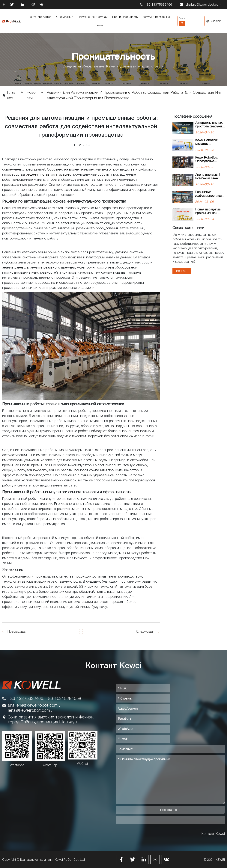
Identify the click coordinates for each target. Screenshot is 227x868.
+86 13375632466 (159, 4)
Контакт (182, 271)
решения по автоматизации (48, 174)
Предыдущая (17, 632)
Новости (31, 95)
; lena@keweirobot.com (34, 708)
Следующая (145, 632)
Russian (214, 21)
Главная (11, 95)
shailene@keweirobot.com (203, 4)
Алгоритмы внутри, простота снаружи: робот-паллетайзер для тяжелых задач (210, 128)
